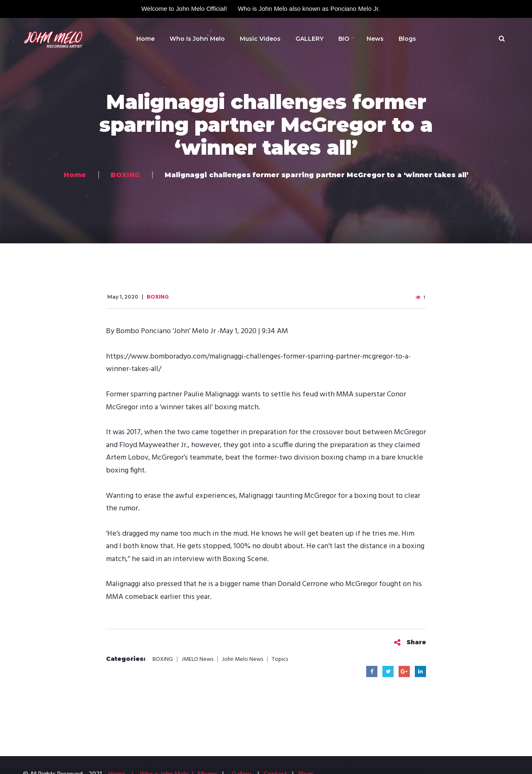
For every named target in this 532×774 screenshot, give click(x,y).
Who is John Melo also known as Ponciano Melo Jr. (309, 9)
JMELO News (197, 660)
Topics (280, 660)
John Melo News (243, 660)
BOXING (158, 297)
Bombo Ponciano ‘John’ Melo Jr (166, 331)
